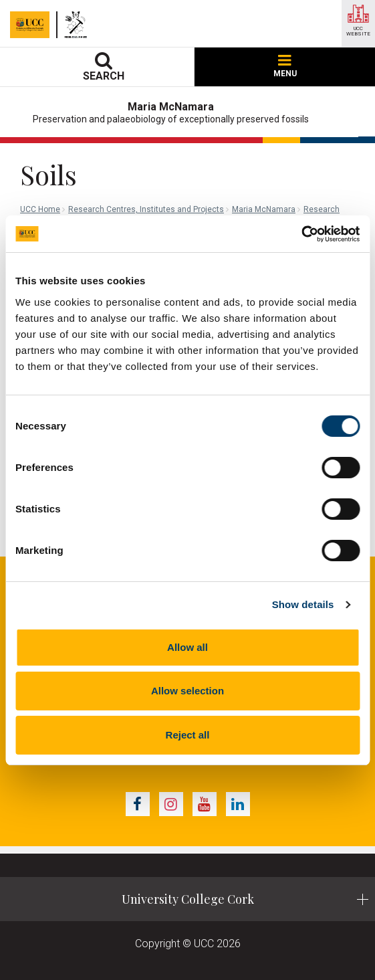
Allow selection (187, 691)
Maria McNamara (264, 209)
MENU (285, 67)
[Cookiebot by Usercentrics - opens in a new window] (301, 234)
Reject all (188, 735)
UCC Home (40, 209)
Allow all (187, 647)
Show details (303, 604)
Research (322, 209)
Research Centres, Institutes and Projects (146, 209)
